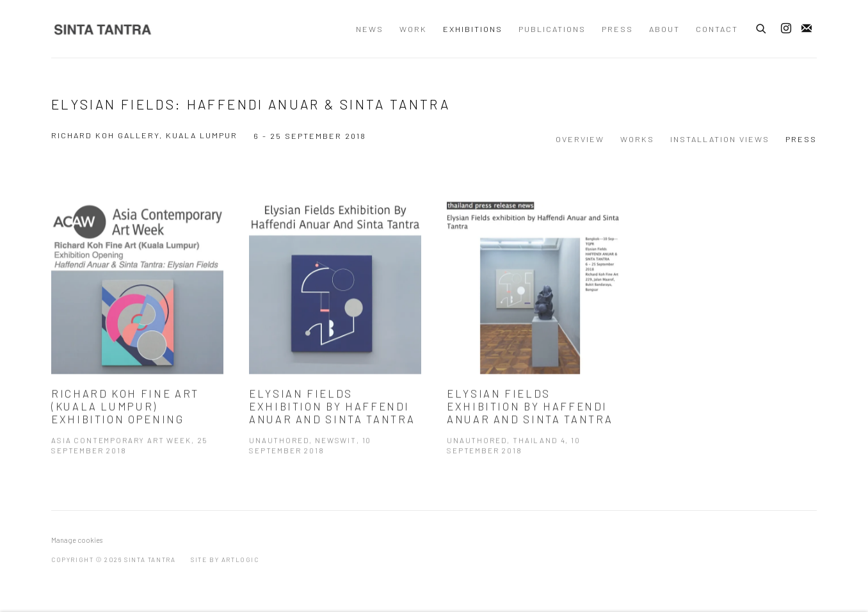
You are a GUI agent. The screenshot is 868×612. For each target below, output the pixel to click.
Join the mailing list (807, 29)
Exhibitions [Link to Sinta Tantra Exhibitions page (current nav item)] (473, 29)
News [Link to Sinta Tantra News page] (370, 29)
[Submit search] (762, 27)
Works (637, 139)
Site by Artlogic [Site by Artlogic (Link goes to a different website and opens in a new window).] (225, 560)
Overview (580, 139)
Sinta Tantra (102, 29)
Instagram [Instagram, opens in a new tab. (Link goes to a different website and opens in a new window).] (786, 29)
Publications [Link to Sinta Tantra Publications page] (552, 29)
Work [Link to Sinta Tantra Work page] (413, 29)
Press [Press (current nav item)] (801, 139)
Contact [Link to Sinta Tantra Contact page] (717, 29)
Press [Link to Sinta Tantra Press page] (617, 29)
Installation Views (720, 139)
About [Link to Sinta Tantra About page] (664, 29)
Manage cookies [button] (77, 540)
